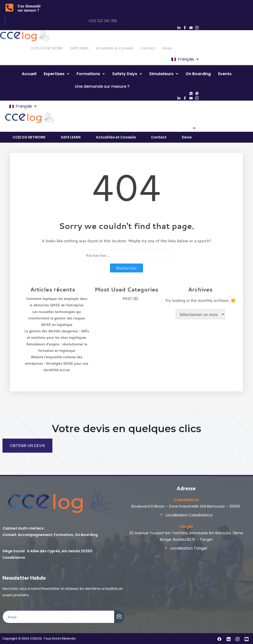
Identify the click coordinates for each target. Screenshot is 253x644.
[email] (59, 617)
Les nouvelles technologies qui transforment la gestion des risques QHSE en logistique (57, 318)
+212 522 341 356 (102, 21)
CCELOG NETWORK (47, 48)
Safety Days (127, 74)
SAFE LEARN (79, 48)
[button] (185, 59)
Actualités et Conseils (115, 48)
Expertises (56, 74)
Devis (167, 48)
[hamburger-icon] (194, 128)
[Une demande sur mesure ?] (9, 8)
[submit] (119, 617)
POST (127, 299)
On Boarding (198, 74)
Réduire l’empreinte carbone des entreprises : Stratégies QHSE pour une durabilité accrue (57, 363)
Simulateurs (164, 74)
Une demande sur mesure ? (29, 8)
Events (225, 74)
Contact (148, 48)
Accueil (29, 74)
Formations (91, 74)
